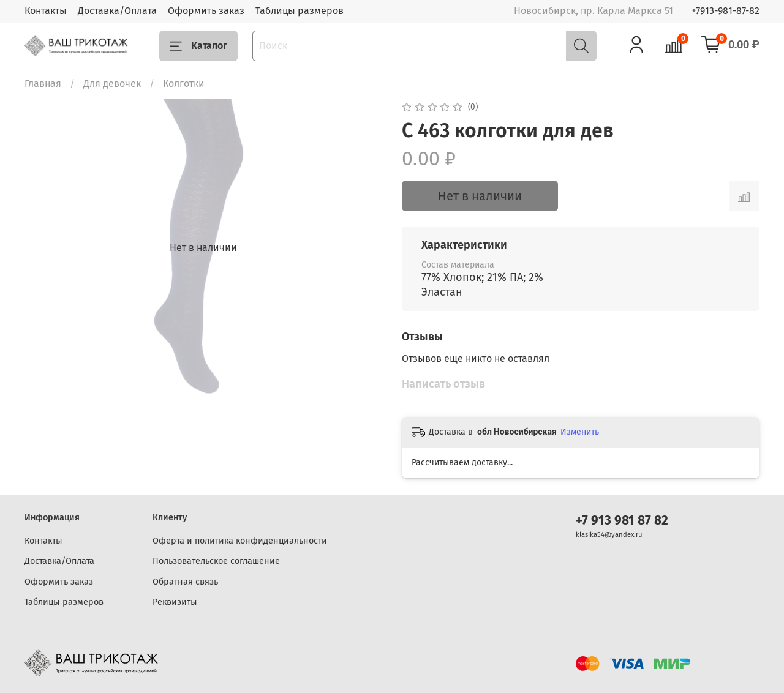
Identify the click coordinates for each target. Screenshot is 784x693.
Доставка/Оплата (117, 11)
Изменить (580, 432)
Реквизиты (175, 602)
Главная (43, 84)
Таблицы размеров (300, 11)
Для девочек (112, 84)
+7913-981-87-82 (726, 11)
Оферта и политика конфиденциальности (240, 541)
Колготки (184, 84)
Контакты (46, 11)
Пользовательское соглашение (216, 561)
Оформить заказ (206, 11)
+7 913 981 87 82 (622, 521)
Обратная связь (185, 582)
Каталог (198, 46)
